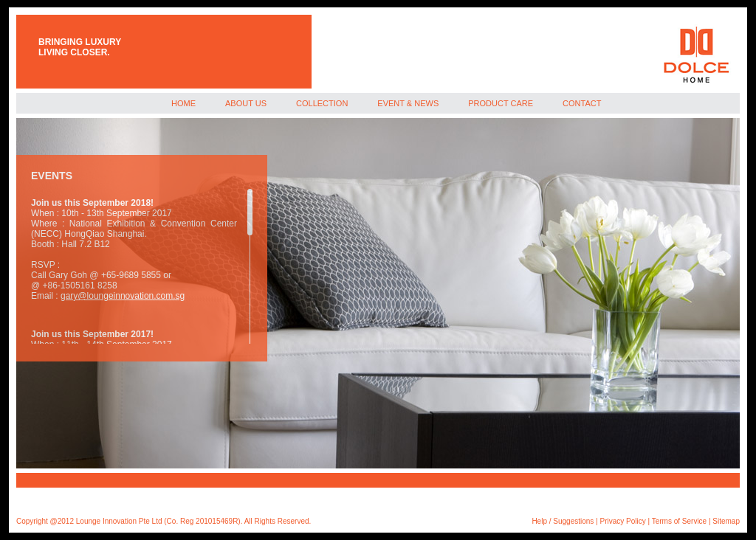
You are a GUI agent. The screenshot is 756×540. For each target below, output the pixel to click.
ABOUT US (246, 103)
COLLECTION (322, 103)
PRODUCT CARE (501, 103)
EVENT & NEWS (408, 103)
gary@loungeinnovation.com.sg (123, 296)
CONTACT (582, 103)
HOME (183, 103)
